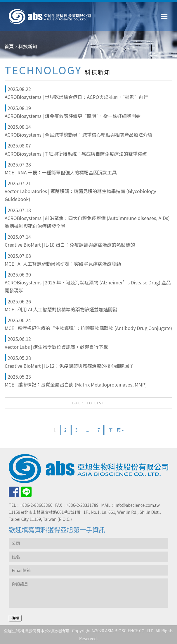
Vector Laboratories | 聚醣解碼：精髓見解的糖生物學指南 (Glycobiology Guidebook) (80, 195)
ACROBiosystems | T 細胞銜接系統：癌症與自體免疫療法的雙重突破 (76, 154)
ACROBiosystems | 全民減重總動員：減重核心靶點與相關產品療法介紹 (79, 135)
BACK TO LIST (88, 403)
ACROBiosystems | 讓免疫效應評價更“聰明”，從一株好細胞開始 (73, 116)
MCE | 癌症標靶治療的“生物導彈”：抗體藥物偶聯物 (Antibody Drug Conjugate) (88, 328)
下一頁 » (116, 430)
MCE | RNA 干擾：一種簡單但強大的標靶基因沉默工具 (61, 172)
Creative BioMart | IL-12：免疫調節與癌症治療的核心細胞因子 (69, 366)
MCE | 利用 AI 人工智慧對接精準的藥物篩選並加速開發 (61, 309)
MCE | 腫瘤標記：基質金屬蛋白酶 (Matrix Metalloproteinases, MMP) (76, 384)
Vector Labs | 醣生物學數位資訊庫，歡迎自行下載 (56, 347)
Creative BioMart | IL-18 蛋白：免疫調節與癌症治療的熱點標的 (70, 245)
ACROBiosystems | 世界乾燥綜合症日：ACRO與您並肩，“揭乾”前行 (76, 97)
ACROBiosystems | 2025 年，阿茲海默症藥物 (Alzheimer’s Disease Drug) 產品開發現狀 (88, 286)
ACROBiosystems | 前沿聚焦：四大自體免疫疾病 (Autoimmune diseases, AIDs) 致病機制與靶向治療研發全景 (87, 222)
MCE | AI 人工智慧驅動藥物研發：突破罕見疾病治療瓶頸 (63, 264)
